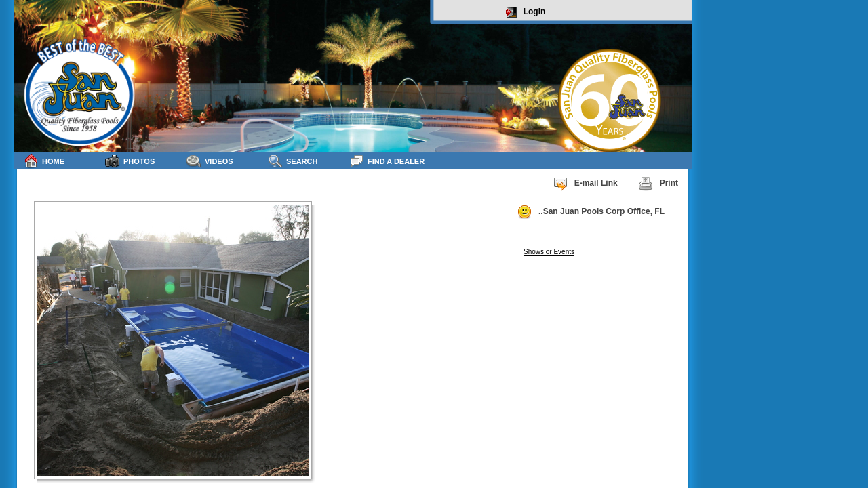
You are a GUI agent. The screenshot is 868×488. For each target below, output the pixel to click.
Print (658, 184)
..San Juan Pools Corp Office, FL (591, 212)
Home (44, 161)
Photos (130, 161)
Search (293, 161)
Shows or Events (549, 252)
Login (526, 12)
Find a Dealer (387, 161)
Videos (210, 161)
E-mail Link (585, 184)
